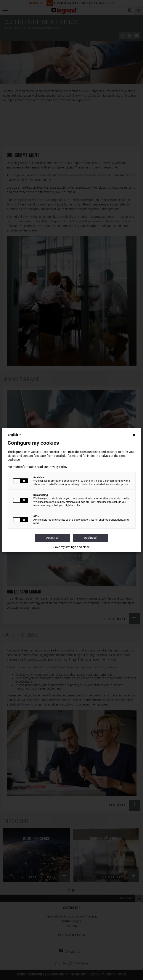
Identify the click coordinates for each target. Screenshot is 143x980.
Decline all (91, 538)
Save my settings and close (71, 547)
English (15, 435)
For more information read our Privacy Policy (37, 467)
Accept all (53, 538)
